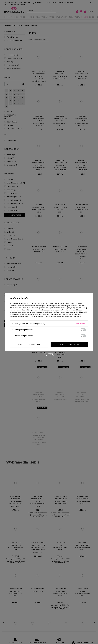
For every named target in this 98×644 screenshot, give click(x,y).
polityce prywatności (74, 308)
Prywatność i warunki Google (72, 310)
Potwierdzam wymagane (29, 345)
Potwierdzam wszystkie (69, 345)
